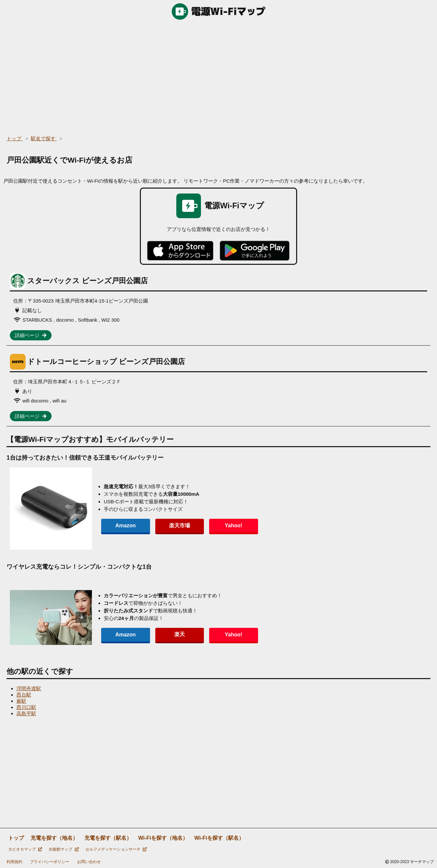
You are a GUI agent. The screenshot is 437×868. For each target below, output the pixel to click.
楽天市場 (165, 525)
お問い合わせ (89, 862)
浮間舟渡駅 (29, 688)
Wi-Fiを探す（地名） (163, 838)
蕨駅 (21, 701)
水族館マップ (64, 849)
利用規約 (14, 862)
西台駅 (24, 695)
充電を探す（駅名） (108, 838)
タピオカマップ (25, 849)
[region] (218, 76)
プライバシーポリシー (50, 862)
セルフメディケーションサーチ (116, 849)
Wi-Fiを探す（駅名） (219, 838)
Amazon (121, 525)
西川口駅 (26, 707)
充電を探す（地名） (54, 838)
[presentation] (81, 509)
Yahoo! (210, 525)
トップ (16, 838)
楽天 (165, 634)
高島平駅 (26, 713)
